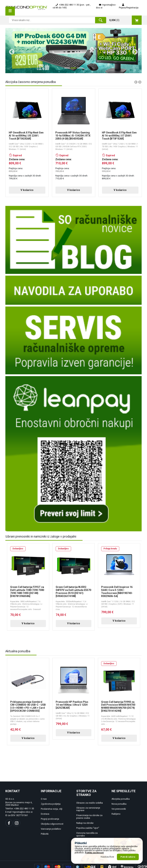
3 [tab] (79, 69)
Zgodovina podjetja (51, 807)
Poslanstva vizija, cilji (52, 812)
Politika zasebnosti (94, 853)
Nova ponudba (119, 807)
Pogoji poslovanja (50, 822)
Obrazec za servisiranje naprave (88, 812)
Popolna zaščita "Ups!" (88, 831)
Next (134, 51)
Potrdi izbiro (128, 857)
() (125, 20)
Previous (10, 51)
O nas (44, 802)
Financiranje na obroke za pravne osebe (89, 819)
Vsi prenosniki (119, 812)
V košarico (19, 193)
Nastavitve (107, 857)
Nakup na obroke (85, 826)
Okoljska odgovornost (52, 827)
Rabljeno (116, 817)
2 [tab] (73, 69)
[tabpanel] (73, 51)
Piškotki (45, 837)
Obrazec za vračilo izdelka (90, 805)
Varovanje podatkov (51, 832)
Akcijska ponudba (121, 802)
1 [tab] (66, 69)
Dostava (45, 817)
